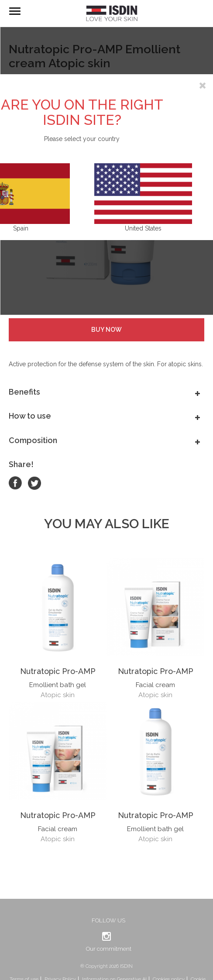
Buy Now (107, 330)
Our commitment (109, 949)
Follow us (108, 920)
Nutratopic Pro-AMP (58, 671)
